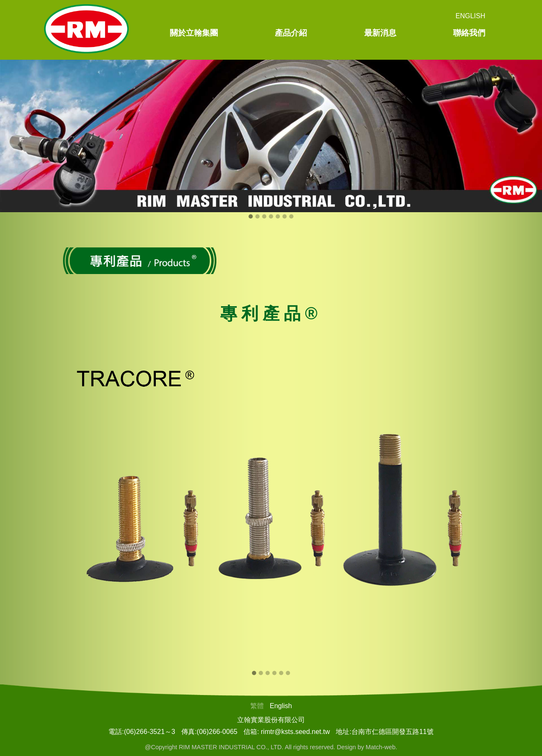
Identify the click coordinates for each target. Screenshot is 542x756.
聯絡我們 (469, 33)
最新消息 (380, 33)
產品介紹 (291, 33)
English (470, 16)
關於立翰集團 (194, 33)
